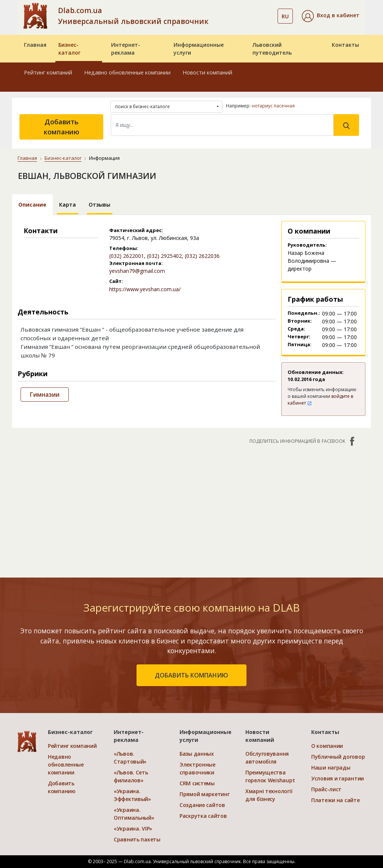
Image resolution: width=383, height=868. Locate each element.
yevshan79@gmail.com (137, 271)
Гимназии (45, 395)
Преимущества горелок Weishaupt (270, 776)
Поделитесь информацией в (303, 441)
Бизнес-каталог (69, 49)
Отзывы (99, 205)
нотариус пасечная (273, 106)
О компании (327, 746)
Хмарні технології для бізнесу (269, 795)
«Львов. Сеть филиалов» (131, 776)
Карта (68, 205)
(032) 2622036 (202, 256)
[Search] (222, 125)
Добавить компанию (62, 127)
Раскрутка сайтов (203, 816)
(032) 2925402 (164, 256)
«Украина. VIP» (133, 829)
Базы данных (197, 754)
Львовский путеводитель (272, 49)
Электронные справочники (197, 768)
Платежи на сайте (335, 800)
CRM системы (197, 783)
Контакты (345, 45)
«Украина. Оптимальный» (134, 814)
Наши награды (331, 768)
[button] (331, 16)
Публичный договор (338, 757)
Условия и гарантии (338, 778)
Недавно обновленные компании (127, 72)
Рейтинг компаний (48, 72)
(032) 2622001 (127, 256)
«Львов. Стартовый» (130, 758)
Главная (35, 45)
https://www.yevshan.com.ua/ (145, 289)
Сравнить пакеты (137, 839)
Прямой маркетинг (205, 794)
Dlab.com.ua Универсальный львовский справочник (133, 16)
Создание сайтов (202, 805)
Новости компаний (207, 72)
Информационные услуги (199, 49)
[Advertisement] (191, 507)
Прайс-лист (326, 789)
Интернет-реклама (126, 49)
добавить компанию (191, 675)
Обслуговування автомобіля (267, 758)
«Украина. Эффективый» (132, 795)
